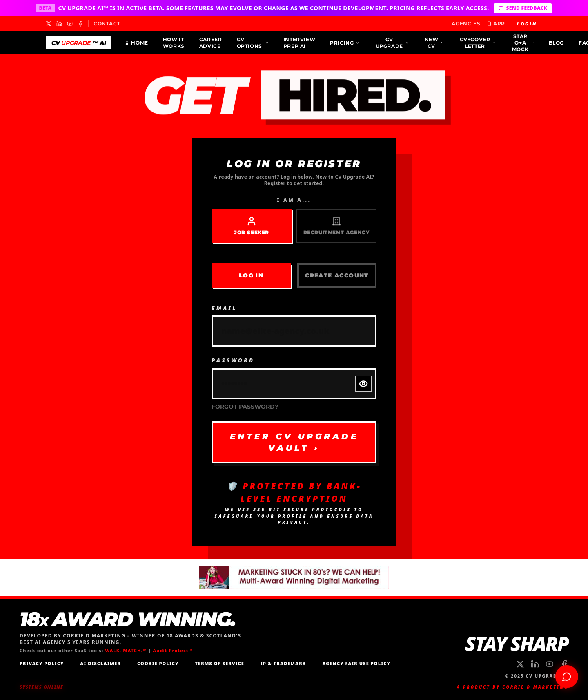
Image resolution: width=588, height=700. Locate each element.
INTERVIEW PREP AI (299, 43)
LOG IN (251, 276)
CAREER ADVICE (211, 43)
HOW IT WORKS (174, 43)
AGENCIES (466, 23)
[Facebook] (80, 24)
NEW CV (434, 43)
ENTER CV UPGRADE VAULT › (294, 442)
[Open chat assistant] (567, 675)
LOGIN (527, 24)
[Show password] (363, 384)
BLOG (556, 43)
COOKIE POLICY (158, 663)
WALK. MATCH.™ (126, 650)
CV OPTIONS (253, 43)
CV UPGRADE (392, 43)
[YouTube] (70, 24)
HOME (136, 43)
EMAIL (225, 308)
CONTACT (107, 23)
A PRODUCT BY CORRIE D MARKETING (513, 687)
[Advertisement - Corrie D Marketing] (294, 577)
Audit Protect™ (173, 650)
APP (496, 23)
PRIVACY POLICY (42, 663)
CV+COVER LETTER (478, 43)
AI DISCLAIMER (100, 663)
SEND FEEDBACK (523, 8)
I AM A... (294, 200)
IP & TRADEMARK (283, 663)
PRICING (345, 43)
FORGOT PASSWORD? (245, 406)
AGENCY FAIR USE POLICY (356, 663)
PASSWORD (233, 360)
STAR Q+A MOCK (523, 43)
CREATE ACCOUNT (337, 276)
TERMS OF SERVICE (220, 663)
